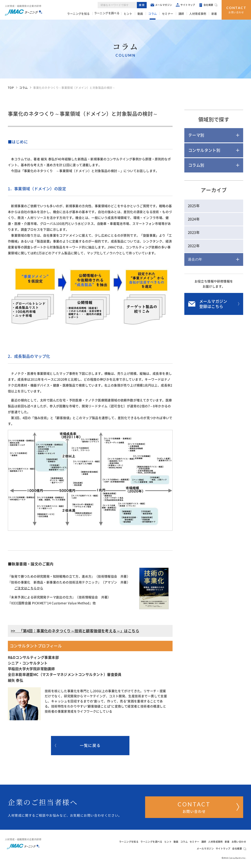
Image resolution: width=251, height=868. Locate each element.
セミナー (172, 14)
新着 (215, 14)
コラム (158, 14)
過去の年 (195, 259)
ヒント (136, 14)
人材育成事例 (200, 14)
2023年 (194, 232)
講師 (184, 14)
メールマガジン (162, 6)
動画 (147, 14)
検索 (142, 6)
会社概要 (208, 6)
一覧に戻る (78, 746)
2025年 (194, 206)
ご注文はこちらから (29, 588)
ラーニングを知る (87, 14)
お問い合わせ (236, 9)
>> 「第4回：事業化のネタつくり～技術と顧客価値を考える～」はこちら (75, 631)
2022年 (194, 246)
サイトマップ (186, 6)
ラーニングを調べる (115, 14)
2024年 (194, 219)
